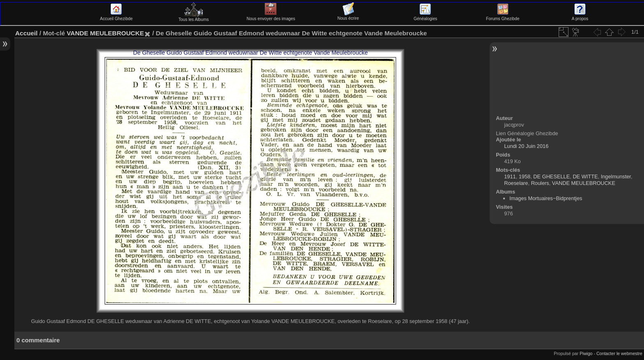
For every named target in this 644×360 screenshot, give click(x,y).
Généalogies (425, 16)
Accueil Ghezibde (117, 16)
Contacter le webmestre (619, 353)
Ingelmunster (616, 177)
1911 (510, 177)
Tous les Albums (194, 17)
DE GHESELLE (551, 177)
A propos (580, 16)
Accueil (26, 33)
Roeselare (516, 183)
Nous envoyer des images (271, 16)
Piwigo (586, 353)
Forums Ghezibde (503, 16)
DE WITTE (585, 177)
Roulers (540, 183)
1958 (525, 177)
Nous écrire (348, 16)
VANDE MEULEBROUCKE (105, 33)
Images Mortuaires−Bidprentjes (546, 198)
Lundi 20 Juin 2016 (526, 146)
